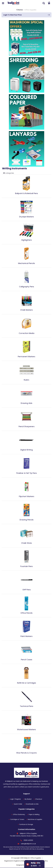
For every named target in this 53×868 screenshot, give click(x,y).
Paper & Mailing (34, 814)
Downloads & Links (32, 804)
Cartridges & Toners (17, 819)
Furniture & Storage (26, 824)
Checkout (39, 799)
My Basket (28, 799)
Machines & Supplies (35, 819)
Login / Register (16, 799)
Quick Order (18, 804)
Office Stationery (19, 814)
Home (19, 10)
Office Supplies (30, 10)
